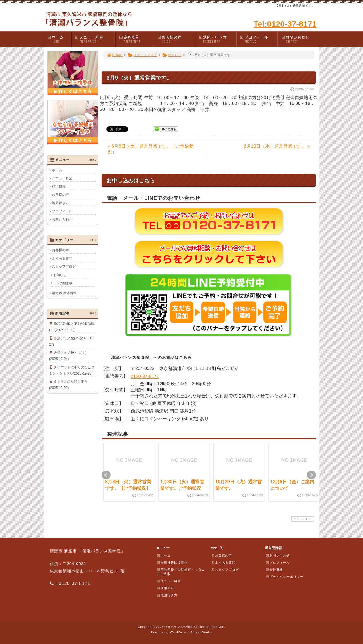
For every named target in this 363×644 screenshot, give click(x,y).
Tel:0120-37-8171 (285, 24)
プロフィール (259, 39)
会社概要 (274, 570)
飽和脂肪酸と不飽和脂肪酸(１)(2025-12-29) (72, 327)
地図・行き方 (217, 39)
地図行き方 (60, 203)
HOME (115, 55)
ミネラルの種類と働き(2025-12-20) (68, 385)
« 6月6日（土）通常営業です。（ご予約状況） (151, 149)
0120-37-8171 (145, 376)
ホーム (59, 39)
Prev (106, 475)
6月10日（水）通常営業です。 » (277, 146)
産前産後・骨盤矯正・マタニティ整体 (181, 572)
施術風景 (136, 39)
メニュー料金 (95, 39)
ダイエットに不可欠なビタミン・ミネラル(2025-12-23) (72, 370)
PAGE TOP (302, 519)
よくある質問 (62, 258)
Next (311, 475)
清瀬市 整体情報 (64, 293)
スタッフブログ (143, 55)
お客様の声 (176, 39)
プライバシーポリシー (284, 577)
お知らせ (172, 55)
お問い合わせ (300, 39)
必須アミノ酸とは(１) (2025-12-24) (69, 356)
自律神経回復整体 (172, 563)
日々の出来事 (63, 283)
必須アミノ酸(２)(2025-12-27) (72, 341)
